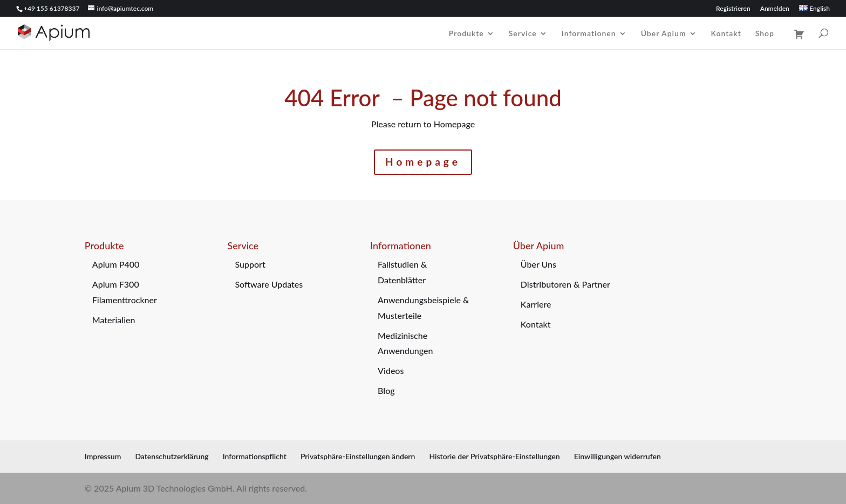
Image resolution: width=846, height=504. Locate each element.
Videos (391, 370)
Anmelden (775, 9)
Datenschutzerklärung (172, 456)
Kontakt (726, 34)
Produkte (466, 34)
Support (250, 264)
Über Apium (664, 34)
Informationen (589, 34)
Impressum (103, 456)
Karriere (536, 304)
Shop (765, 34)
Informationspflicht (255, 456)
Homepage (423, 162)
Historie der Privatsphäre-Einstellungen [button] (494, 456)
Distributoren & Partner (565, 284)
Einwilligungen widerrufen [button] (618, 456)
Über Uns (538, 264)
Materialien (114, 320)
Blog (386, 390)
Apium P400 (116, 264)
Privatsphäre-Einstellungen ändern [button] (358, 456)
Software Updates (269, 284)
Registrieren (733, 9)
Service (523, 34)
